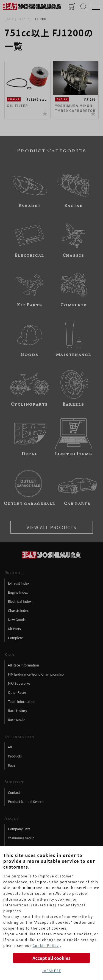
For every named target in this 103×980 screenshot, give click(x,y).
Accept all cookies (51, 958)
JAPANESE (51, 970)
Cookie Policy (46, 945)
